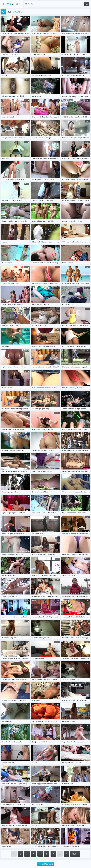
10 (66, 854)
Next (75, 854)
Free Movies (10, 4)
